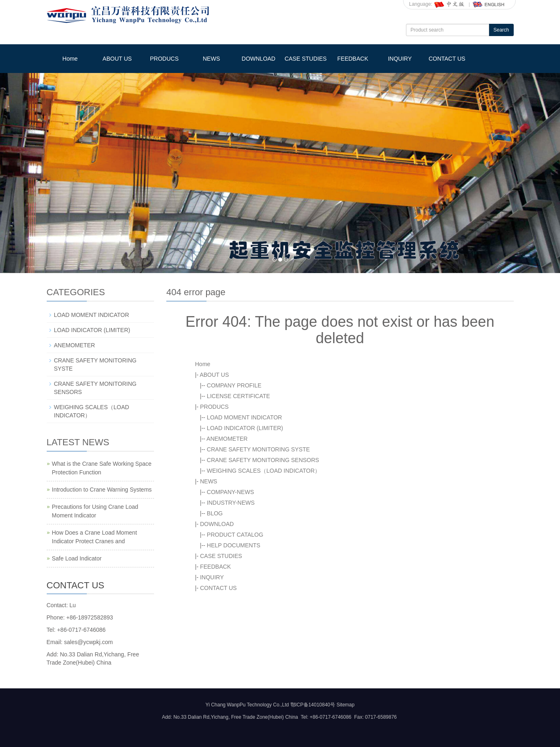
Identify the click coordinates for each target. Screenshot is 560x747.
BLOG (215, 513)
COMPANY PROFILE (234, 385)
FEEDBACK (353, 59)
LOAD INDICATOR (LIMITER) (245, 428)
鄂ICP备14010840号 (313, 705)
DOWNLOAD (258, 59)
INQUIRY (400, 59)
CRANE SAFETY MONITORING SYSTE (258, 449)
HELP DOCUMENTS (234, 545)
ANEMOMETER (227, 439)
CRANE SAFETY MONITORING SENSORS (263, 460)
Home (70, 59)
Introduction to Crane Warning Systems (102, 490)
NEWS (211, 59)
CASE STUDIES (306, 59)
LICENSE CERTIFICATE (238, 396)
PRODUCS (164, 59)
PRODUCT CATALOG (235, 535)
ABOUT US (117, 59)
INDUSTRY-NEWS (231, 503)
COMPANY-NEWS (230, 492)
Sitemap (345, 705)
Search (501, 30)
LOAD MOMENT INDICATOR (245, 417)
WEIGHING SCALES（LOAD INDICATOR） (264, 471)
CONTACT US (447, 59)
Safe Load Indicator (77, 558)
